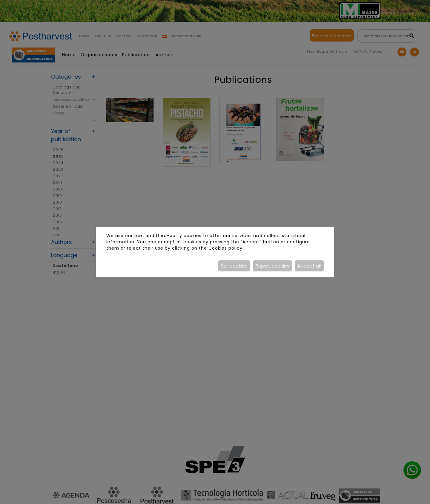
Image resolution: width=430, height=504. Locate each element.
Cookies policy (225, 248)
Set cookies (234, 266)
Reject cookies (272, 266)
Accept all (309, 266)
